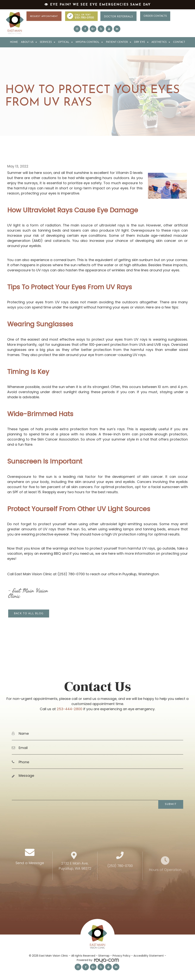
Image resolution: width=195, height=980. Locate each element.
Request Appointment (44, 16)
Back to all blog (29, 613)
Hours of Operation (165, 880)
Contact (179, 42)
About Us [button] (29, 42)
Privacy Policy (121, 954)
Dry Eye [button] (141, 42)
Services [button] (48, 42)
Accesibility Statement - (150, 954)
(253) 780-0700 (120, 879)
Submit (171, 802)
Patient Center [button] (119, 42)
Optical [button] (65, 42)
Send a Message (30, 878)
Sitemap (104, 954)
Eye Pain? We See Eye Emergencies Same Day (100, 5)
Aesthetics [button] (161, 42)
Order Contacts (155, 16)
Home (14, 42)
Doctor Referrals (118, 17)
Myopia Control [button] (89, 42)
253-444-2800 (70, 707)
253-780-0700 (84, 18)
